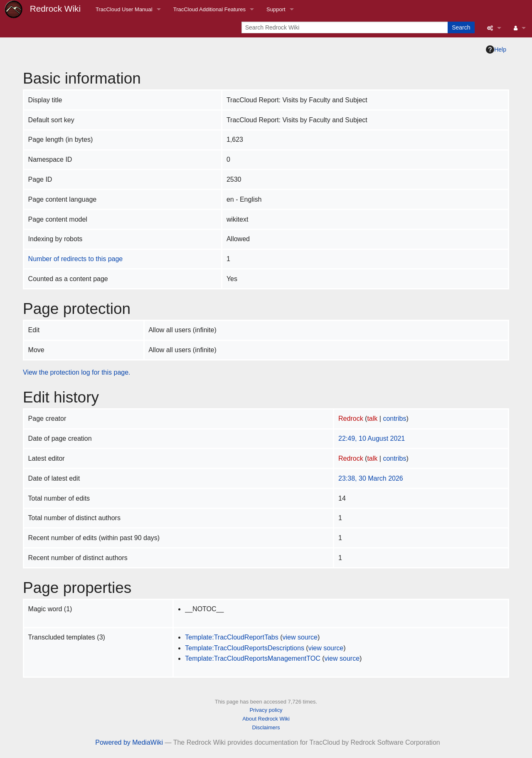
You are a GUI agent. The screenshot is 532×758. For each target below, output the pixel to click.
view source (300, 637)
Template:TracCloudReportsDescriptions (245, 648)
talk (372, 419)
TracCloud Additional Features (209, 9)
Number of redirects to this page (76, 259)
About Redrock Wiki (266, 719)
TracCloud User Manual (124, 9)
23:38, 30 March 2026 (371, 478)
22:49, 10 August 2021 (372, 438)
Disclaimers (266, 727)
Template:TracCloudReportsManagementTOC (252, 658)
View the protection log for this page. (77, 372)
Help (496, 49)
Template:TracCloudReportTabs (232, 637)
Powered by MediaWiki (129, 742)
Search (461, 27)
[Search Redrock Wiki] (345, 27)
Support (276, 9)
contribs (394, 419)
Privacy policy (266, 710)
